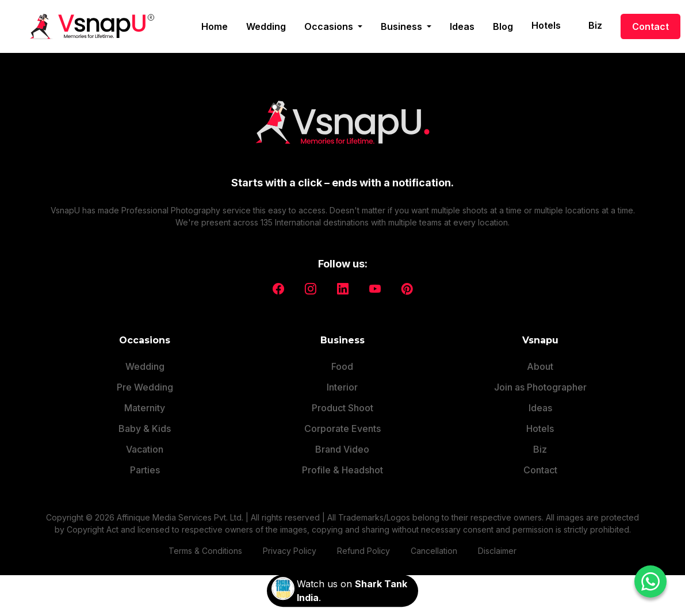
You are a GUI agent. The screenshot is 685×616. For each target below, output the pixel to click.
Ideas (462, 26)
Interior (342, 387)
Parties (145, 470)
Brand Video (342, 449)
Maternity (145, 408)
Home (215, 26)
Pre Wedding (145, 387)
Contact (650, 26)
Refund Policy (363, 551)
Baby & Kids (145, 428)
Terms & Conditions (205, 551)
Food (342, 366)
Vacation (145, 449)
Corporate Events (342, 428)
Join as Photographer (540, 387)
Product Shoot (342, 408)
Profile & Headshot (342, 470)
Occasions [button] (330, 26)
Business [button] (403, 26)
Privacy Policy (290, 551)
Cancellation (434, 551)
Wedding (266, 26)
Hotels (546, 25)
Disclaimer (497, 551)
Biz (595, 25)
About (540, 366)
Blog (503, 26)
